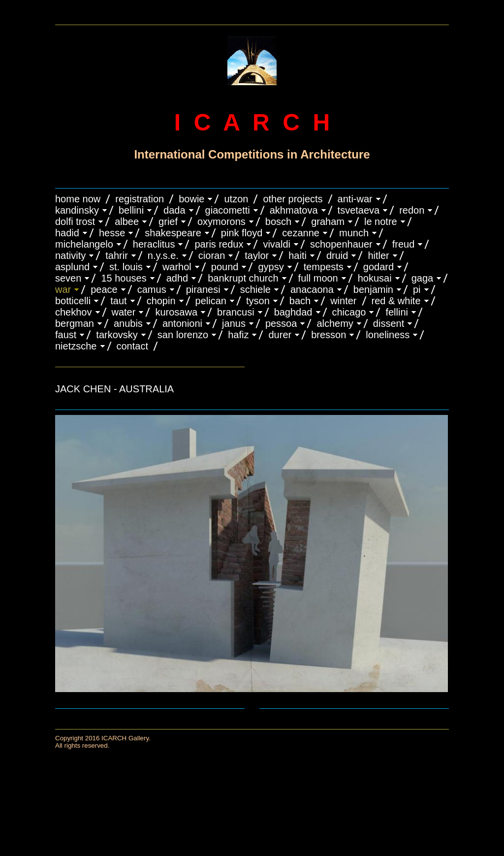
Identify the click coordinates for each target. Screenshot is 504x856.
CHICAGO (349, 312)
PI (417, 289)
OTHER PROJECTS (293, 199)
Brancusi (236, 312)
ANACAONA (312, 289)
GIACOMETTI (228, 210)
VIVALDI (277, 244)
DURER (280, 335)
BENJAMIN (373, 289)
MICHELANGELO (84, 244)
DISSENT (389, 323)
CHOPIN (161, 301)
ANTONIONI (182, 323)
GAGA (423, 278)
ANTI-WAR (355, 199)
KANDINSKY (77, 210)
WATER (124, 312)
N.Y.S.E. (163, 255)
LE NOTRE (381, 222)
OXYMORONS (221, 222)
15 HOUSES (124, 278)
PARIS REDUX (219, 244)
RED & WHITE (396, 301)
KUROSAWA (176, 312)
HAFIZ (238, 335)
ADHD (177, 278)
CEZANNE (301, 233)
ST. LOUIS (126, 267)
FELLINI (397, 312)
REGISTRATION (140, 199)
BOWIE (191, 199)
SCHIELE (255, 289)
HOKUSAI (375, 278)
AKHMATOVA (294, 210)
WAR (63, 289)
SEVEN (68, 278)
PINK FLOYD (242, 233)
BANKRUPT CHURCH (243, 278)
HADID (67, 233)
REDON (412, 210)
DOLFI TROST (75, 222)
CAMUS (152, 289)
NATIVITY (70, 255)
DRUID (337, 255)
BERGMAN (75, 323)
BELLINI (131, 210)
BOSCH (278, 222)
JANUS (234, 323)
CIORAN (212, 255)
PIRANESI (203, 289)
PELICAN (211, 301)
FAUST (66, 335)
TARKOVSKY (117, 335)
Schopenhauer (341, 244)
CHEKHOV (74, 312)
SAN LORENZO (183, 335)
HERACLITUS (154, 244)
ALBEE (127, 222)
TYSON (258, 301)
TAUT (118, 301)
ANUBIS (128, 323)
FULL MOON (318, 278)
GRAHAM (328, 222)
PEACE (104, 289)
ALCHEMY (335, 323)
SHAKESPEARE (173, 233)
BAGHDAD (293, 312)
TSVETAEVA (359, 210)
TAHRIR (117, 255)
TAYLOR (257, 255)
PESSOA (281, 323)
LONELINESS (388, 335)
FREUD (404, 244)
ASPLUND (72, 267)
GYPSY (271, 267)
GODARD (378, 267)
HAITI (298, 255)
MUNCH (354, 233)
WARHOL (177, 267)
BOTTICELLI (73, 301)
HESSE (112, 233)
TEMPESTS (324, 267)
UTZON (236, 199)
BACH (300, 301)
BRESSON (329, 335)
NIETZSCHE (76, 346)
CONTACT (132, 346)
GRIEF (168, 222)
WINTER (343, 301)
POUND (225, 267)
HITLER (378, 255)
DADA (174, 210)
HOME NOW (78, 199)
